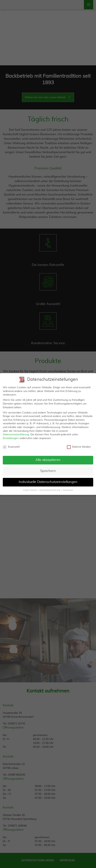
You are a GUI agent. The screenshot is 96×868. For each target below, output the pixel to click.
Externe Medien (79, 445)
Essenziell (11, 445)
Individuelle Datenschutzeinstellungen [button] (48, 480)
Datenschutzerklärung (16, 433)
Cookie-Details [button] (30, 488)
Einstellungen (11, 436)
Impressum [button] (68, 488)
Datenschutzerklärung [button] (50, 488)
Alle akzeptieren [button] (48, 458)
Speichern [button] (48, 469)
